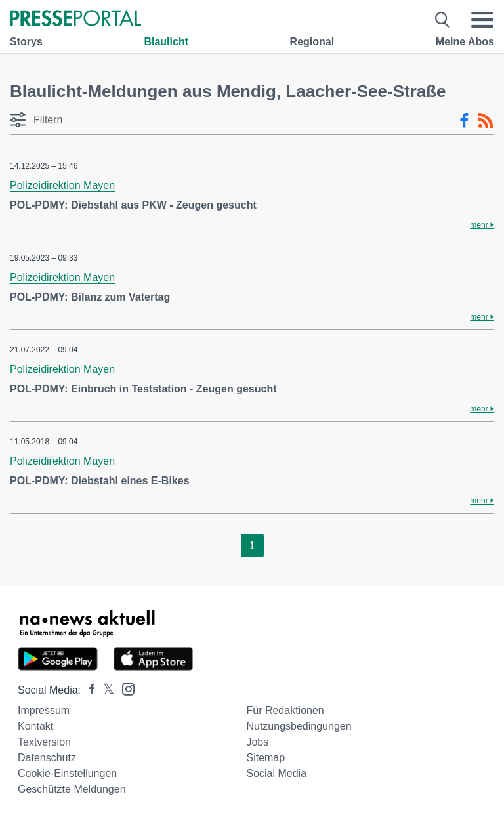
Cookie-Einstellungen (67, 773)
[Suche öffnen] (443, 20)
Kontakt (35, 726)
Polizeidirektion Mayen (62, 185)
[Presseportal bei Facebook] (88, 690)
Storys (26, 42)
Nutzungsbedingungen (299, 726)
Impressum (44, 710)
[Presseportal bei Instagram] (124, 688)
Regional (312, 42)
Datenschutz (47, 758)
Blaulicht (166, 42)
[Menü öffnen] (482, 20)
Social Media (276, 773)
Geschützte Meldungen (72, 789)
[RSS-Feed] (486, 121)
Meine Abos (465, 42)
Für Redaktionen (285, 710)
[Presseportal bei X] (105, 690)
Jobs (257, 742)
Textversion (44, 742)
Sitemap (265, 758)
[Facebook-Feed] (464, 121)
